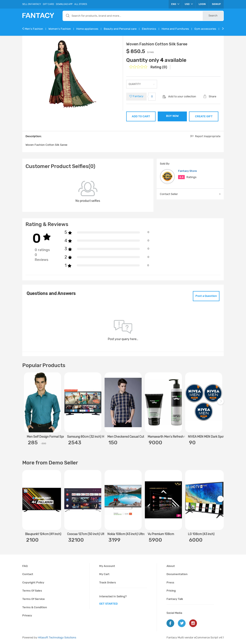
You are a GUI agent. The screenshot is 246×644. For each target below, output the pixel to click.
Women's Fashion (60, 29)
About (171, 566)
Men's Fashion (34, 29)
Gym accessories (205, 29)
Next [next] (221, 404)
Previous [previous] (26, 404)
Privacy (27, 615)
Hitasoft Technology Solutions (57, 637)
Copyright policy (33, 582)
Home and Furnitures (175, 29)
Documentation (177, 574)
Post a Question (206, 296)
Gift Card (48, 4)
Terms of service (34, 599)
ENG (175, 4)
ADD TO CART (141, 116)
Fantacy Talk (175, 599)
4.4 (181, 177)
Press (170, 582)
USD (189, 4)
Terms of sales (32, 591)
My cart (104, 574)
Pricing (171, 591)
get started (108, 604)
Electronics (149, 29)
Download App (64, 4)
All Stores (81, 4)
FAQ (25, 566)
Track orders (108, 582)
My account (107, 566)
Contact (28, 574)
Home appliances (87, 29)
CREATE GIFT (204, 116)
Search (213, 16)
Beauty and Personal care (120, 29)
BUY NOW (172, 116)
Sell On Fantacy (32, 4)
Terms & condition (35, 607)
